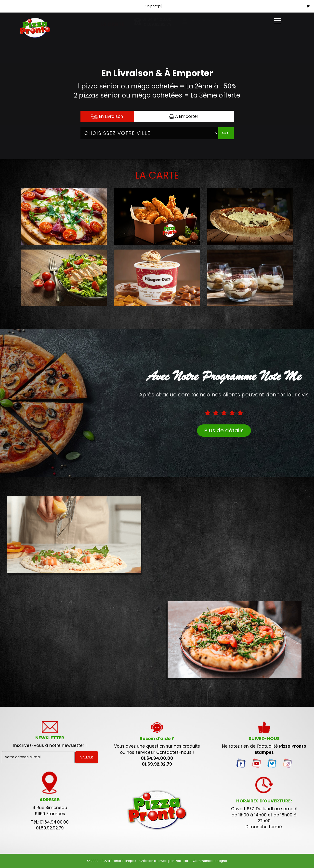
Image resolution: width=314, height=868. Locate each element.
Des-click (182, 861)
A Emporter (184, 116)
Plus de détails (224, 430)
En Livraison (107, 116)
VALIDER (87, 757)
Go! (226, 133)
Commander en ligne (210, 861)
